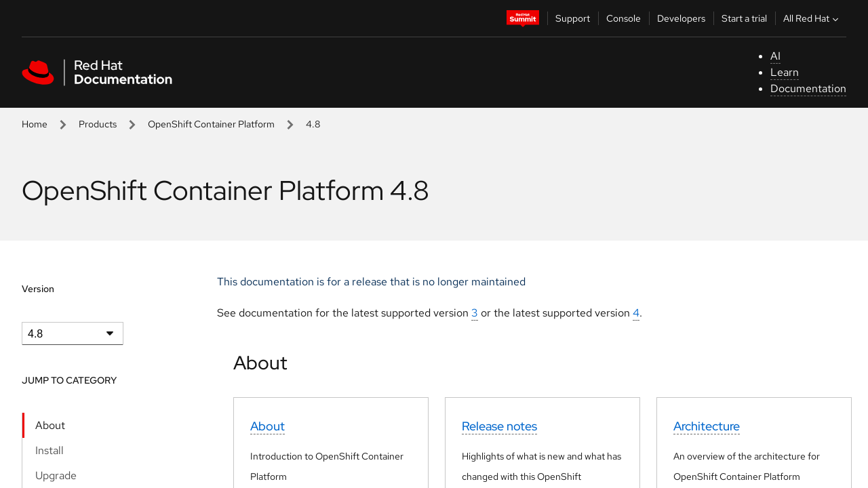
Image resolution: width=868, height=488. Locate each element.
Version (38, 289)
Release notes (499, 426)
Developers (681, 18)
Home (35, 124)
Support (573, 18)
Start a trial (744, 18)
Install (50, 450)
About (50, 425)
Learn (785, 72)
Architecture (707, 426)
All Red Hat (812, 18)
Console (624, 18)
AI (775, 56)
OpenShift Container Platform (211, 124)
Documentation (808, 88)
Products (98, 124)
